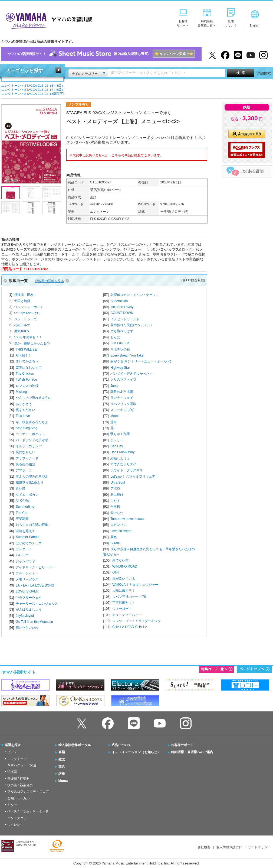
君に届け (117, 495)
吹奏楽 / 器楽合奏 (20, 785)
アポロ (115, 488)
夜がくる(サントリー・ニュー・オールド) (141, 361)
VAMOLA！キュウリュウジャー (135, 585)
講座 (62, 773)
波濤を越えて (25, 531)
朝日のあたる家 (122, 392)
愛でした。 (119, 513)
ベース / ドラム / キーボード (28, 811)
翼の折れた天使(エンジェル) (131, 325)
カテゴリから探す (25, 71)
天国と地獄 (22, 301)
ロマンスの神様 (27, 386)
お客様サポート (182, 745)
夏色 (114, 537)
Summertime (25, 507)
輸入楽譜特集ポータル (75, 745)
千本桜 (115, 507)
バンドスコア (17, 818)
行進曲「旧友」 (25, 295)
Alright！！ (24, 355)
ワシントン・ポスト (29, 307)
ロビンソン (119, 525)
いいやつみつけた (27, 313)
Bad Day (117, 446)
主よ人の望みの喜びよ (32, 477)
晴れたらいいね (27, 628)
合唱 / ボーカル (18, 798)
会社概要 (204, 847)
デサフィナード (27, 458)
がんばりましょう (29, 610)
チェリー (117, 440)
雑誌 (62, 759)
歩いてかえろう (27, 361)
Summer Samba (27, 537)
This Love (23, 416)
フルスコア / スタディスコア (28, 792)
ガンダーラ (24, 549)
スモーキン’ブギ (122, 410)
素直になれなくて (29, 368)
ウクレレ (14, 825)
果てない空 (120, 561)
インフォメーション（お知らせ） (136, 752)
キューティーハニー (127, 615)
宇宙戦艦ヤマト (124, 603)
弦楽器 (12, 772)
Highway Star (120, 368)
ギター (12, 805)
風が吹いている (124, 579)
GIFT (116, 572)
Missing (21, 392)
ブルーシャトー (27, 573)
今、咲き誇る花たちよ (32, 422)
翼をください (25, 410)
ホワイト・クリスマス (127, 470)
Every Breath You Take (127, 355)
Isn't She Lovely (122, 307)
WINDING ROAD (125, 566)
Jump (114, 386)
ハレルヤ (22, 555)
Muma (63, 781)
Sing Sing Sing (26, 428)
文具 (62, 766)
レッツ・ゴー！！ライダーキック (137, 621)
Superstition (119, 301)
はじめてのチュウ (29, 543)
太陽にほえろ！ (124, 591)
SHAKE (116, 543)
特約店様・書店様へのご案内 (192, 752)
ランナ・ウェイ (122, 398)
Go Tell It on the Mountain (34, 622)
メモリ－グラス (27, 579)
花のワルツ (22, 325)
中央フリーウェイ (29, 598)
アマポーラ (24, 470)
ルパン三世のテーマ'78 (129, 597)
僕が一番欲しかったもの (32, 343)
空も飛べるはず (122, 331)
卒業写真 (22, 519)
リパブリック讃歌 (123, 404)
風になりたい (25, 452)
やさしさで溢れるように (34, 398)
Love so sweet (121, 531)
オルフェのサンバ (29, 446)
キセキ (115, 501)
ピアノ (12, 752)
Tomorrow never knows (127, 519)
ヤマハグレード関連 (22, 765)
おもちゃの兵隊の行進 (32, 525)
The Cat (22, 513)
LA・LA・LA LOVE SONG (35, 585)
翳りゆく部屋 (120, 434)
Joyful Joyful (25, 616)
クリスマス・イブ (123, 380)
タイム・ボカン (27, 495)
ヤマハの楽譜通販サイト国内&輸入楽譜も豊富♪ (101, 54)
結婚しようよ (120, 458)
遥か (114, 422)
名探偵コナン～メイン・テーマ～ (135, 295)
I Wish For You (26, 380)
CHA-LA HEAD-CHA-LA (130, 627)
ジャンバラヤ (25, 561)
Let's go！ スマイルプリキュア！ (134, 477)
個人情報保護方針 (229, 847)
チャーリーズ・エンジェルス (37, 604)
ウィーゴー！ (122, 609)
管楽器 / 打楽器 (18, 779)
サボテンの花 (120, 349)
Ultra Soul (118, 482)
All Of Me (22, 501)
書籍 (62, 752)
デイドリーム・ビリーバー (35, 567)
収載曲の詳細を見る (50, 281)
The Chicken (25, 374)
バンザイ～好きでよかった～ (131, 374)
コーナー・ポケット (30, 434)
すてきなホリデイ (123, 464)
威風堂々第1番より (30, 482)
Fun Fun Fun (120, 343)
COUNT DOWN (122, 313)
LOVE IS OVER (27, 591)
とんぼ (115, 337)
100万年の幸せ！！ (28, 337)
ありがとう (24, 404)
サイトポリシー (259, 847)
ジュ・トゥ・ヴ (25, 319)
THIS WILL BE (26, 349)
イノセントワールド (125, 319)
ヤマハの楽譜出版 (47, 20)
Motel (114, 416)
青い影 (21, 488)
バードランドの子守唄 (32, 440)
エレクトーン (17, 759)
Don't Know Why (122, 452)
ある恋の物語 (25, 464)
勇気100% (22, 331)
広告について (121, 745)
